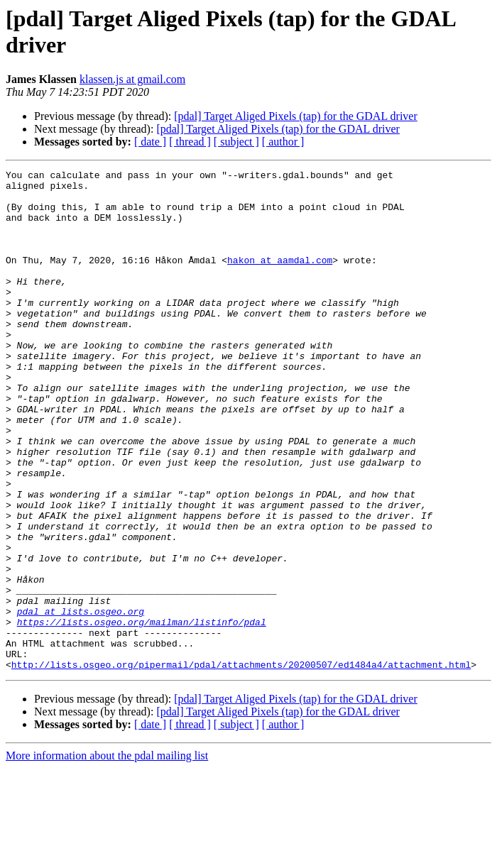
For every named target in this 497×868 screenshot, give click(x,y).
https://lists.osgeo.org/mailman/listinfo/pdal (142, 713)
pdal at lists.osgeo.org (81, 701)
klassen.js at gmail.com (132, 79)
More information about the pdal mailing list (107, 856)
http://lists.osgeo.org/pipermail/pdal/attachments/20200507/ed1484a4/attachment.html (241, 764)
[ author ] (283, 142)
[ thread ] (190, 142)
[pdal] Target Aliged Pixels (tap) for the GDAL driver (296, 116)
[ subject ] (236, 142)
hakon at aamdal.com (280, 279)
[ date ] (150, 142)
